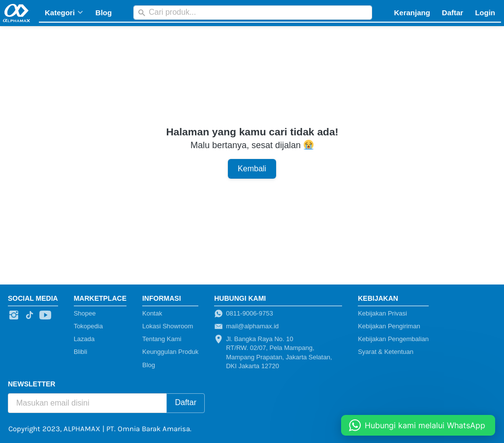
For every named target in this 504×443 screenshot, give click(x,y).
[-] (14, 316)
